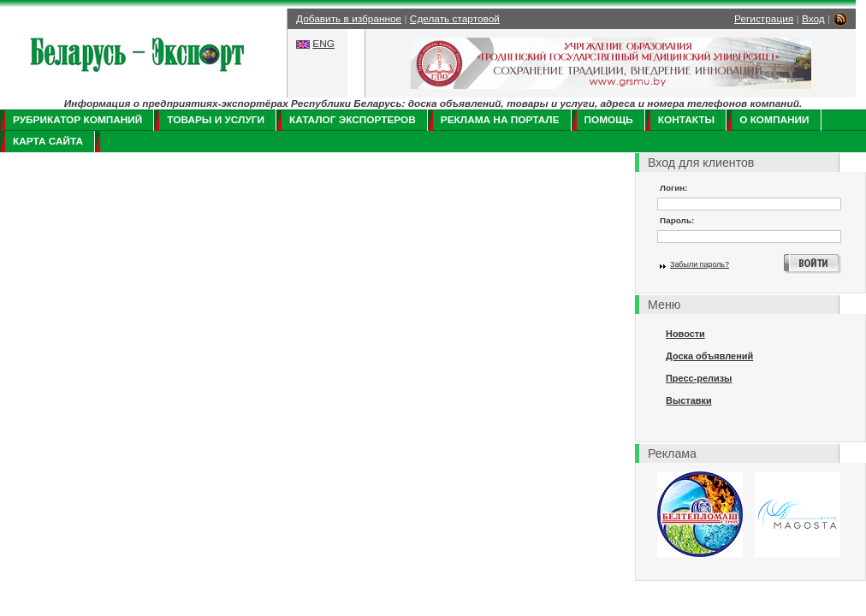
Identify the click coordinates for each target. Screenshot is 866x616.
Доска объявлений (709, 356)
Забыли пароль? (700, 264)
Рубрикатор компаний (77, 120)
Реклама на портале (500, 120)
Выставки (689, 400)
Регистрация (764, 19)
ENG (323, 44)
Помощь (609, 120)
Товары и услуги (216, 120)
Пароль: (677, 220)
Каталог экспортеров (353, 120)
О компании (774, 120)
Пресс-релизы (699, 378)
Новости (685, 334)
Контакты (686, 120)
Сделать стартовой (455, 19)
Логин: (674, 188)
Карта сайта (48, 141)
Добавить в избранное (349, 19)
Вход (813, 19)
